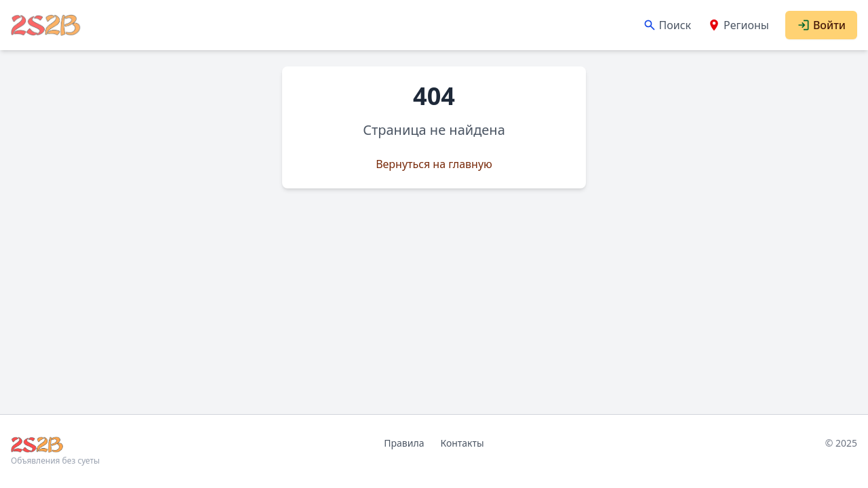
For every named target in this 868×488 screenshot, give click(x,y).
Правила (404, 443)
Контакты (462, 443)
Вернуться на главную (434, 164)
